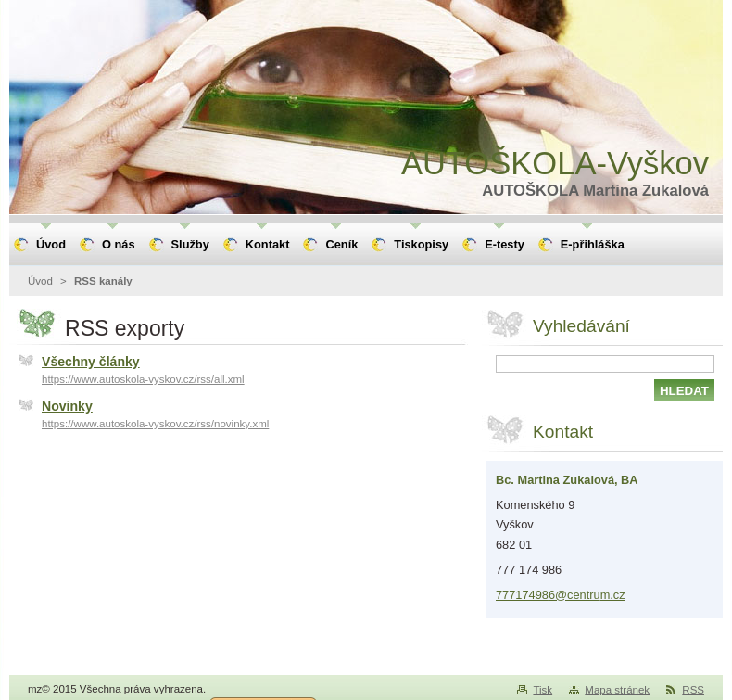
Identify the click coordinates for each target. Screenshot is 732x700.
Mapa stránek (617, 690)
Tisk (543, 690)
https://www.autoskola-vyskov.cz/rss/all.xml (143, 379)
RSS (693, 690)
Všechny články (91, 362)
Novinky (67, 406)
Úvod (40, 281)
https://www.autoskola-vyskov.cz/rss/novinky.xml (155, 424)
